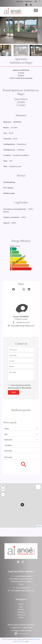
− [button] (3, 490)
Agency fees (28, 627)
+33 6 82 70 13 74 (23, 322)
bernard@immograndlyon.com (23, 326)
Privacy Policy (36, 639)
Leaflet (39, 526)
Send (13, 392)
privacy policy (14, 388)
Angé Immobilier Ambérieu (21, 571)
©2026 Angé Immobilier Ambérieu (21, 625)
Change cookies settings (22, 630)
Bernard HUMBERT (21, 317)
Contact (21, 105)
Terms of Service (21, 641)
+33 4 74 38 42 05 (23, 588)
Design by (24, 633)
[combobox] (21, 429)
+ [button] (3, 486)
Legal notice (16, 627)
